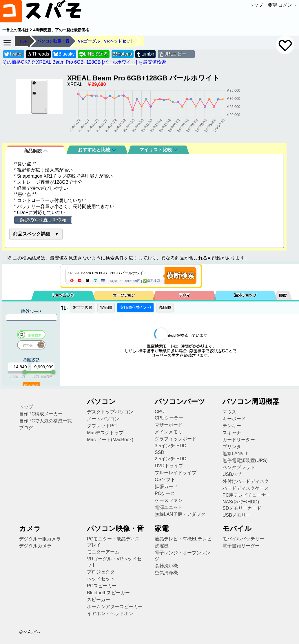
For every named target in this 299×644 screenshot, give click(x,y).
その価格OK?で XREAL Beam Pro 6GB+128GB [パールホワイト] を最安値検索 (84, 62)
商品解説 (36, 151)
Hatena (122, 54)
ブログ (26, 428)
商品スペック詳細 (32, 234)
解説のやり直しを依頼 (43, 220)
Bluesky (64, 54)
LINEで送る (93, 54)
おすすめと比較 (97, 150)
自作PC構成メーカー (41, 414)
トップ (256, 5)
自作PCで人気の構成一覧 (45, 421)
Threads (38, 54)
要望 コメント (282, 5)
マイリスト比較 (158, 150)
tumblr (145, 54)
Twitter (13, 54)
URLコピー (175, 54)
